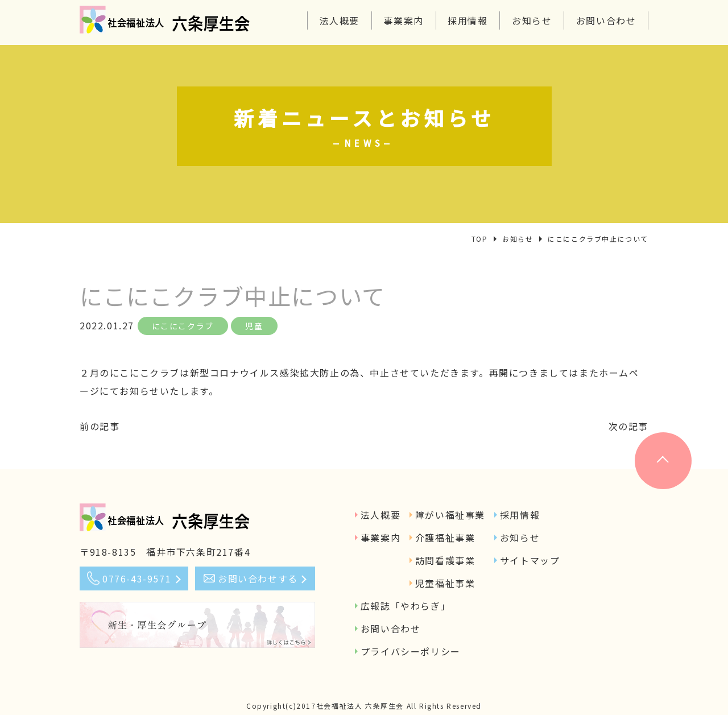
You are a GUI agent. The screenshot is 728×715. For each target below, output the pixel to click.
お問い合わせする (258, 578)
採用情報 (468, 20)
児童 (254, 326)
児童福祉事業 (445, 583)
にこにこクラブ (183, 326)
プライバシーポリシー (411, 651)
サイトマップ (530, 560)
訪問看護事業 (445, 560)
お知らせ (532, 20)
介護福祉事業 (445, 538)
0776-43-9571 (137, 578)
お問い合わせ (606, 20)
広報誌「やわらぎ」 (406, 606)
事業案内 (403, 20)
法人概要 (340, 20)
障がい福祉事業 (450, 515)
